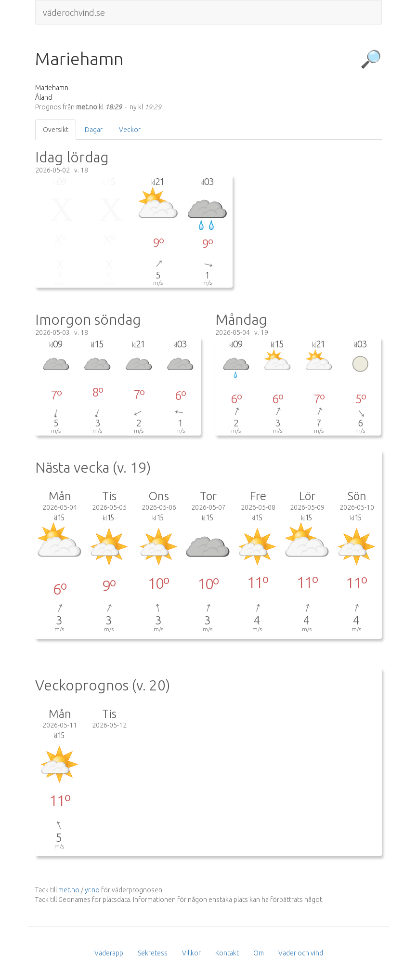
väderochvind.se (74, 13)
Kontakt (227, 953)
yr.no (92, 890)
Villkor (191, 953)
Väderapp (109, 953)
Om (259, 953)
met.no (69, 890)
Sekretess (153, 953)
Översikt (56, 130)
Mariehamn (79, 59)
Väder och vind (301, 953)
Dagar (94, 130)
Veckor (130, 130)
